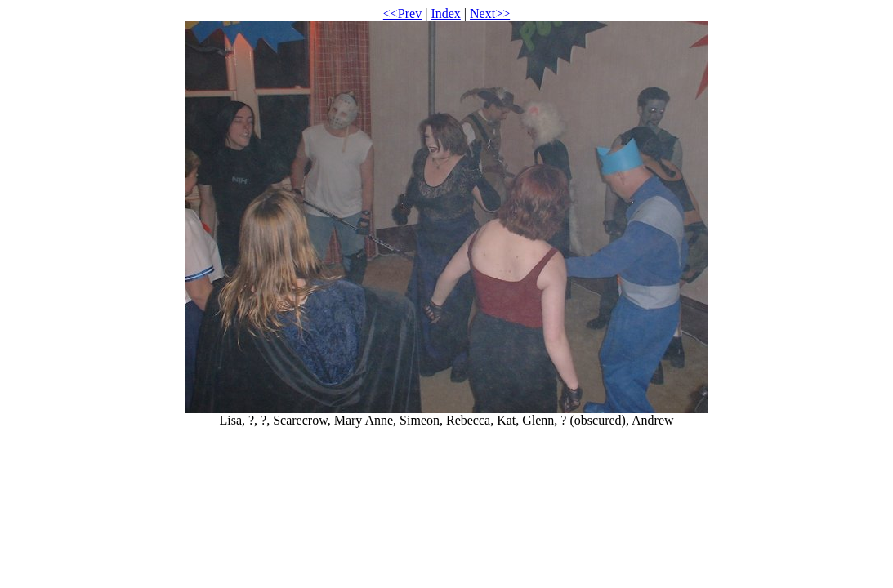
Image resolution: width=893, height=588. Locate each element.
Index (445, 13)
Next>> (490, 13)
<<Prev (402, 13)
